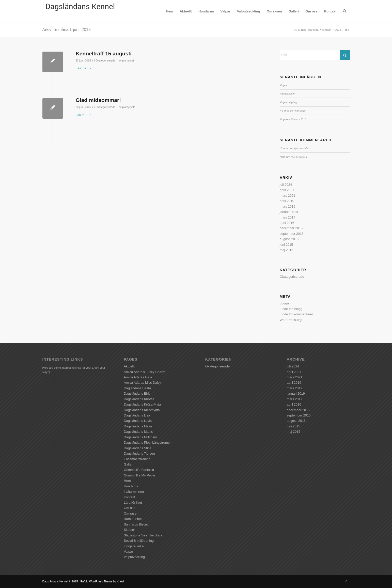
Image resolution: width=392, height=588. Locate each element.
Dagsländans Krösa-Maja (142, 404)
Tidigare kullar (134, 546)
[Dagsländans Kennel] (81, 11)
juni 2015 (286, 245)
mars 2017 (287, 217)
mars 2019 (287, 206)
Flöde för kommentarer (296, 314)
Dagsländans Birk (137, 393)
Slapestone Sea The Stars (143, 535)
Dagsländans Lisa (137, 415)
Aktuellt (129, 366)
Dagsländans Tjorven (139, 453)
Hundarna (131, 486)
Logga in (286, 303)
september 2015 (292, 234)
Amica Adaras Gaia (138, 377)
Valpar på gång (288, 102)
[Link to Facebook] (346, 581)
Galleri (129, 464)
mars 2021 (287, 196)
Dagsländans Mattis (138, 432)
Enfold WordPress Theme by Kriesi (102, 581)
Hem (127, 481)
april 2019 (287, 201)
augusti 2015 (289, 239)
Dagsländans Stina (138, 448)
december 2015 (291, 228)
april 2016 (287, 223)
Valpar (283, 85)
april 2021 (287, 190)
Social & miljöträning (139, 541)
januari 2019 (289, 212)
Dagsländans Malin (138, 426)
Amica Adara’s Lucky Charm (144, 372)
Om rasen (131, 513)
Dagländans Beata (137, 388)
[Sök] (345, 11)
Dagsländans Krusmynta (142, 410)
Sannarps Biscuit (136, 524)
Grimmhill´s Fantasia (139, 470)
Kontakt (129, 497)
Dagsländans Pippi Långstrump (147, 443)
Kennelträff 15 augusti (104, 53)
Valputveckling (134, 557)
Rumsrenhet (133, 519)
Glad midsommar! (98, 100)
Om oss (129, 508)
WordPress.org (291, 320)
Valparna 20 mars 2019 (293, 119)
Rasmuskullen (287, 94)
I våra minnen (134, 492)
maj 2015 (286, 250)
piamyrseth (129, 60)
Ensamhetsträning (137, 459)
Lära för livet (133, 502)
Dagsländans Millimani (140, 437)
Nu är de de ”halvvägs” (293, 111)
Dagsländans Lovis (138, 421)
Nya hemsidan (301, 148)
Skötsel (129, 530)
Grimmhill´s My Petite (139, 475)
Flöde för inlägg (291, 309)
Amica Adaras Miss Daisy (142, 383)
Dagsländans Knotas (139, 399)
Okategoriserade (105, 60)
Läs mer (84, 68)
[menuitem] (169, 11)
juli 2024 (286, 185)
